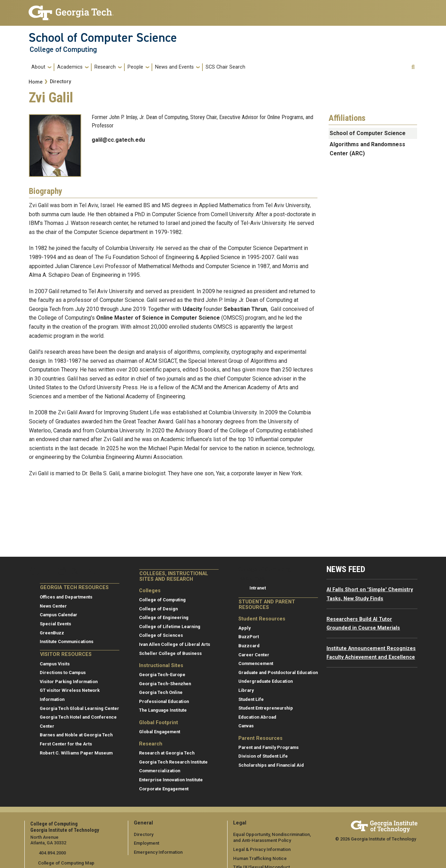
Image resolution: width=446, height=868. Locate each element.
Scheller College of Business (170, 653)
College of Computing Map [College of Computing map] (66, 863)
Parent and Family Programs (268, 747)
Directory (60, 82)
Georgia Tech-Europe (162, 675)
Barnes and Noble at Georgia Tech (76, 735)
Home (36, 82)
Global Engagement (160, 732)
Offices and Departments (66, 597)
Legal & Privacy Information (261, 849)
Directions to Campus (63, 672)
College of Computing (63, 49)
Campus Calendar (59, 615)
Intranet (258, 588)
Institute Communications (67, 642)
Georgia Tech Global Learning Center (79, 708)
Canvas (246, 726)
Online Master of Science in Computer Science (158, 318)
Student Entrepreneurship (266, 708)
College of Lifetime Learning (170, 627)
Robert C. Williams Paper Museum (76, 753)
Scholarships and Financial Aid (271, 765)
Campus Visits (55, 664)
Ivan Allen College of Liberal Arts (175, 644)
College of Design (158, 609)
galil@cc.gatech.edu (118, 140)
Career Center (254, 655)
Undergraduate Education (266, 681)
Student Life (251, 699)
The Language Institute (163, 710)
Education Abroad (257, 717)
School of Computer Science (103, 38)
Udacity (192, 309)
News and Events (174, 67)
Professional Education (164, 701)
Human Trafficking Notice (259, 858)
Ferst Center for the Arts (66, 744)
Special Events (55, 624)
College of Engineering (164, 617)
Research (105, 67)
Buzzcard (249, 646)
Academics (70, 67)
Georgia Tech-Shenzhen (165, 684)
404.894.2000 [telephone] (51, 853)
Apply (244, 628)
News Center (53, 606)
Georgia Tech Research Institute (173, 762)
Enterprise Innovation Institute (171, 780)
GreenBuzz (52, 633)
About (38, 67)
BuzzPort (249, 637)
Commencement (256, 663)
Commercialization (160, 771)
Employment (147, 843)
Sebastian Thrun (245, 309)
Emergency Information (158, 852)
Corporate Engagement (164, 789)
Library (246, 690)
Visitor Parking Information (69, 682)
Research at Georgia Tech (167, 753)
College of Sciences (161, 635)
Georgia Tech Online (161, 692)
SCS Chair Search (225, 67)
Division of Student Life (263, 756)
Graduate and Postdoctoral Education (278, 672)
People (135, 67)
